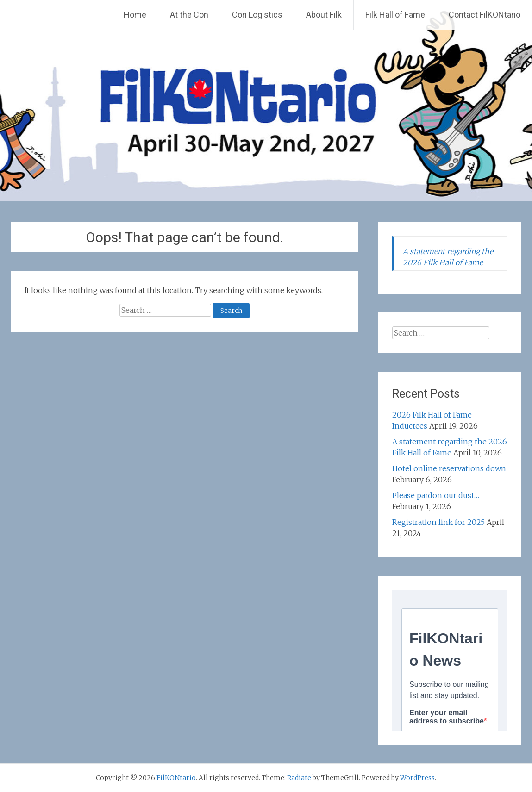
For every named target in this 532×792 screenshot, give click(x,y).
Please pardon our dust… (436, 495)
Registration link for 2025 (438, 522)
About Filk (324, 15)
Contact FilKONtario (485, 15)
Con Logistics (257, 15)
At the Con (189, 15)
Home (135, 15)
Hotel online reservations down (449, 468)
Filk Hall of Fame (395, 15)
